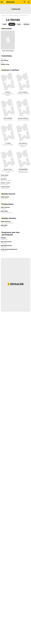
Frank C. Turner (5, 183)
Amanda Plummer (23, 118)
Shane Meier (5, 175)
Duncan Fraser (8, 169)
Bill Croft (3, 179)
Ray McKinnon (23, 143)
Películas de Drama (24, 15)
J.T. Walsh (8, 143)
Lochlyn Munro (5, 187)
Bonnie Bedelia (8, 118)
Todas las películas (14, 15)
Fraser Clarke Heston (8, 51)
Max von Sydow (23, 92)
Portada (3, 15)
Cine (7, 15)
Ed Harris (8, 92)
